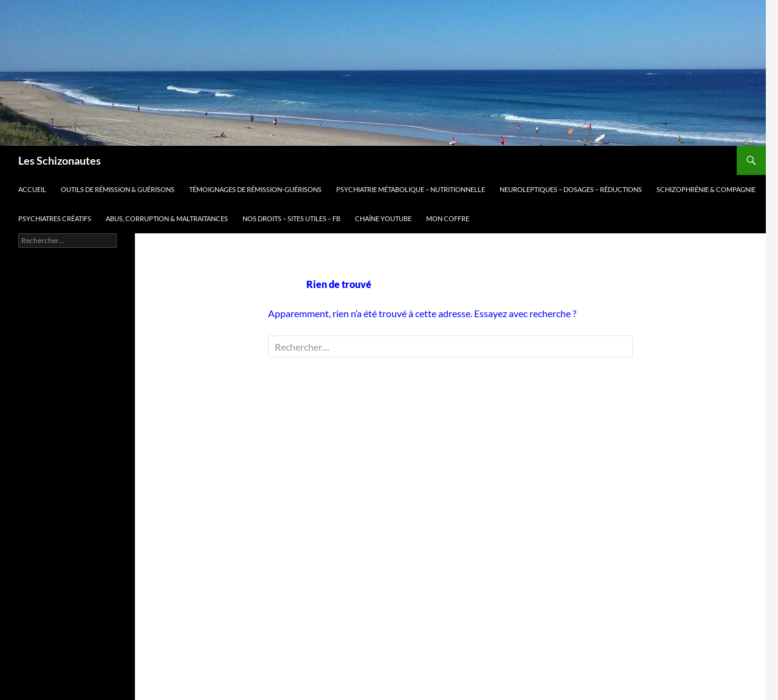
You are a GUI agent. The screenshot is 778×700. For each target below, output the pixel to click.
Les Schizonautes (60, 160)
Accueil (32, 189)
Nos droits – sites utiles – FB (291, 218)
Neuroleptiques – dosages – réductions (571, 189)
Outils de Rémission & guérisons (118, 189)
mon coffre (448, 218)
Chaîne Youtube (383, 218)
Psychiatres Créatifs (55, 218)
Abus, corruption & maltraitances (167, 218)
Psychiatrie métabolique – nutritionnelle (411, 189)
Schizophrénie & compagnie (706, 189)
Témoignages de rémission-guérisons (255, 189)
